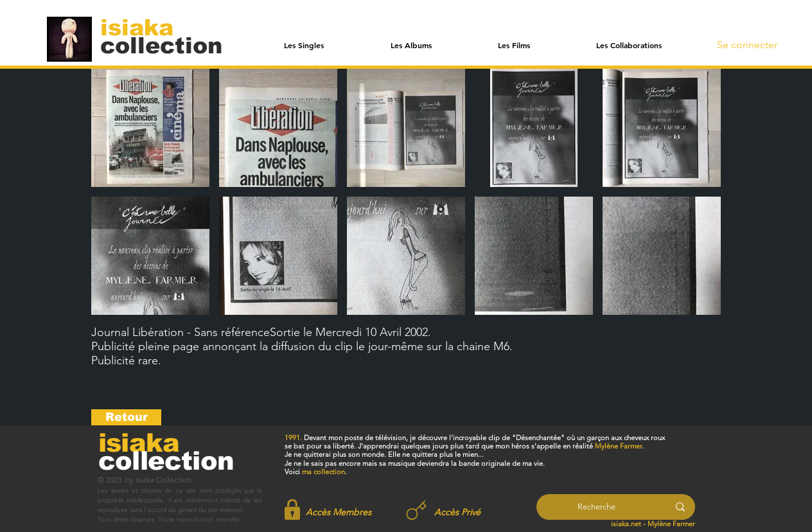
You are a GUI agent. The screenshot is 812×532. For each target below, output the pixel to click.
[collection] (161, 45)
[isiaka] (144, 27)
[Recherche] (596, 507)
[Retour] (126, 417)
